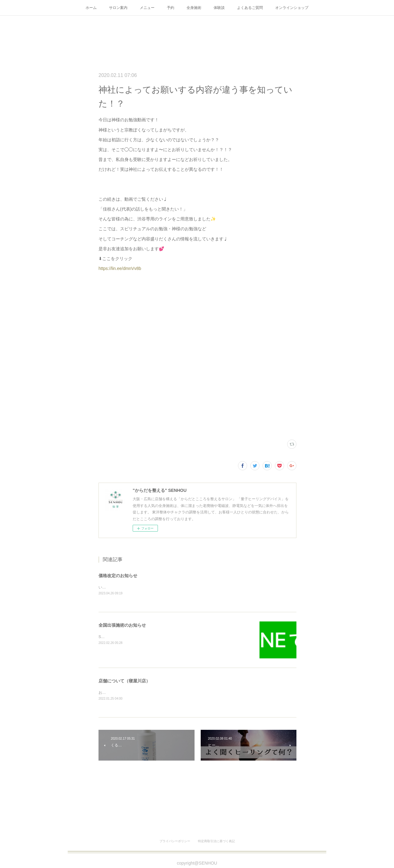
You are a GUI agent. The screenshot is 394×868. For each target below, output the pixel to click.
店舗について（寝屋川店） (124, 681)
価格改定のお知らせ (118, 576)
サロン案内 (118, 8)
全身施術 (194, 8)
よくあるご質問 (250, 8)
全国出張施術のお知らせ (122, 625)
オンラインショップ (292, 8)
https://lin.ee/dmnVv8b (120, 268)
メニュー (147, 8)
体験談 (219, 8)
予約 (171, 8)
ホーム (91, 8)
